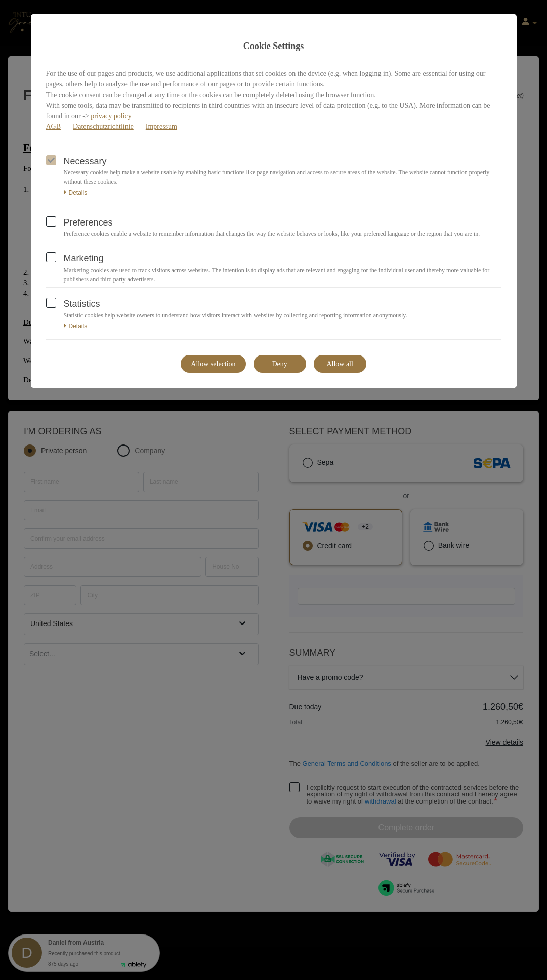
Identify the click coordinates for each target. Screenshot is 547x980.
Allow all (340, 364)
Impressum (161, 127)
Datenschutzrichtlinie (103, 127)
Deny (279, 364)
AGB (54, 127)
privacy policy (111, 116)
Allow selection (213, 364)
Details (76, 193)
